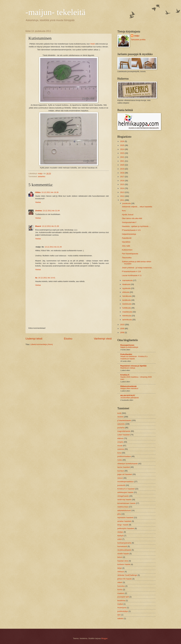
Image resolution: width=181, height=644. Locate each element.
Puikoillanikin (126, 354)
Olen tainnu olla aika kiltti (132, 218)
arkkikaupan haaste (125, 492)
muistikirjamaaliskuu (125, 482)
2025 (122, 145)
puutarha (121, 428)
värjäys (120, 532)
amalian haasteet (124, 521)
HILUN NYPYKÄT (128, 395)
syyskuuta (127, 288)
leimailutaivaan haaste (126, 503)
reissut (120, 478)
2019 (122, 169)
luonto (120, 590)
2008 (122, 332)
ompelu (120, 442)
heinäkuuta (127, 296)
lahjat (120, 568)
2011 (122, 200)
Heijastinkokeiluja (129, 234)
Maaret (38, 226)
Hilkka (38, 192)
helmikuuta (127, 316)
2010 (122, 325)
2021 (122, 161)
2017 (122, 177)
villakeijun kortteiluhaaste (127, 464)
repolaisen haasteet (125, 518)
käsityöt (120, 536)
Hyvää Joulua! (128, 215)
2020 (122, 165)
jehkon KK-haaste (125, 579)
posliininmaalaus (124, 456)
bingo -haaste (123, 525)
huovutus (121, 586)
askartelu (42, 176)
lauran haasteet (124, 467)
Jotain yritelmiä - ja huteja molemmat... (137, 268)
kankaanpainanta (124, 543)
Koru (124, 211)
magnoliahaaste (124, 431)
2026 (122, 141)
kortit (119, 413)
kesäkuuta (127, 300)
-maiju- (137, 36)
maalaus (121, 593)
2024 (122, 149)
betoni (120, 557)
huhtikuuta (127, 308)
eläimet (120, 438)
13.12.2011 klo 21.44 (53, 247)
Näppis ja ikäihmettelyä (129, 347)
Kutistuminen (127, 250)
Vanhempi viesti (103, 339)
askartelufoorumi (124, 510)
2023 (122, 153)
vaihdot (120, 618)
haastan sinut (123, 561)
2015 (122, 184)
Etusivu (68, 339)
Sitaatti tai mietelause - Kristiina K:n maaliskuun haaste (134, 358)
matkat (120, 604)
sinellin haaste (123, 554)
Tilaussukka (127, 258)
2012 (122, 196)
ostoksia (121, 449)
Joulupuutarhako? (129, 222)
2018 (122, 173)
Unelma (39, 211)
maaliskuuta (127, 312)
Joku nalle (126, 246)
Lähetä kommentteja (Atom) (42, 344)
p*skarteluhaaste (124, 420)
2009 (122, 329)
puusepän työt (123, 597)
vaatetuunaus (123, 507)
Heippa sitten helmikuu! (129, 388)
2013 (122, 192)
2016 (122, 181)
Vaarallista (126, 242)
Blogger (104, 638)
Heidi (93, 44)
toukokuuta (127, 304)
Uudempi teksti (34, 339)
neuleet (120, 417)
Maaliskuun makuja (128, 368)
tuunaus (121, 471)
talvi (119, 615)
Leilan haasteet (124, 435)
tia (36, 278)
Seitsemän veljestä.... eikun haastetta (137, 207)
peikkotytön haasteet (126, 528)
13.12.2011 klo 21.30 (50, 226)
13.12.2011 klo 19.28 (50, 192)
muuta (120, 446)
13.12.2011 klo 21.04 (51, 211)
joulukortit (121, 485)
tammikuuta (127, 320)
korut (119, 453)
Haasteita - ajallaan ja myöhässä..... (136, 226)
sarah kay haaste (124, 500)
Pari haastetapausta (130, 254)
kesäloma (121, 600)
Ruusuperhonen (127, 345)
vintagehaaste (123, 496)
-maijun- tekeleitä (56, 12)
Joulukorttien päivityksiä (129, 398)
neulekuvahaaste (124, 550)
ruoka (120, 460)
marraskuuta (128, 280)
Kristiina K (125, 375)
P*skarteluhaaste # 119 (131, 271)
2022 (122, 157)
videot (120, 582)
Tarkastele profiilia (138, 40)
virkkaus (121, 572)
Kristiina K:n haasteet (126, 489)
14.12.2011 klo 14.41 (47, 278)
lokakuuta (126, 284)
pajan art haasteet (125, 474)
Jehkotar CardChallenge (127, 575)
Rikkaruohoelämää (128, 386)
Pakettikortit (127, 238)
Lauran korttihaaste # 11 (132, 275)
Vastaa (38, 202)
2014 (122, 188)
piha (119, 514)
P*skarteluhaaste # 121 (131, 230)
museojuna (122, 608)
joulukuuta (127, 203)
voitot (120, 539)
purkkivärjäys (123, 611)
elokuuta (126, 292)
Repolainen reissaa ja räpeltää (133, 366)
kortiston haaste (124, 564)
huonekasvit (122, 546)
